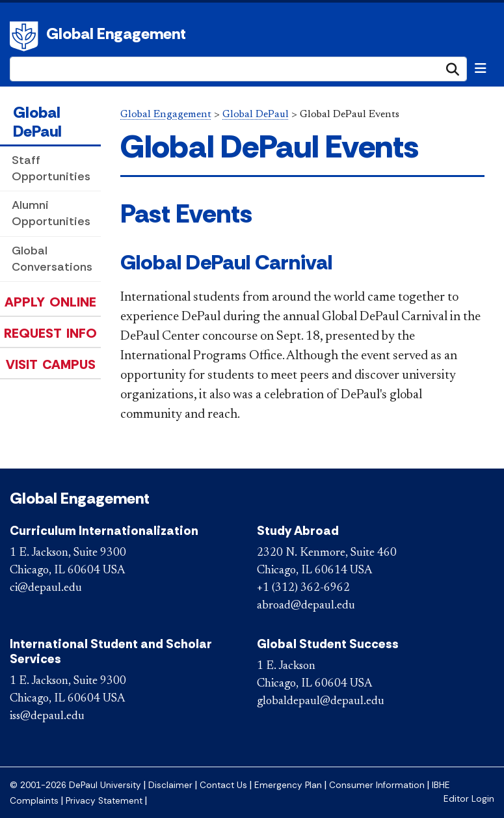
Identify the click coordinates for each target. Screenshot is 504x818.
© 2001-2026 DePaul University (75, 785)
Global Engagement (116, 34)
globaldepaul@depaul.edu (321, 702)
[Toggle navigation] (481, 68)
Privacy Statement (104, 801)
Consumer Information (377, 785)
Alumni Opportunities (51, 213)
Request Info (50, 333)
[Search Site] (238, 69)
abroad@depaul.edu (306, 606)
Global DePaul (37, 122)
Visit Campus (51, 364)
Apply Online (50, 302)
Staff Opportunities (51, 168)
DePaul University (26, 36)
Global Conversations (52, 259)
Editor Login (469, 799)
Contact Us (223, 785)
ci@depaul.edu (46, 588)
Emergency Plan (288, 785)
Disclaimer (170, 785)
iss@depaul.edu (47, 716)
